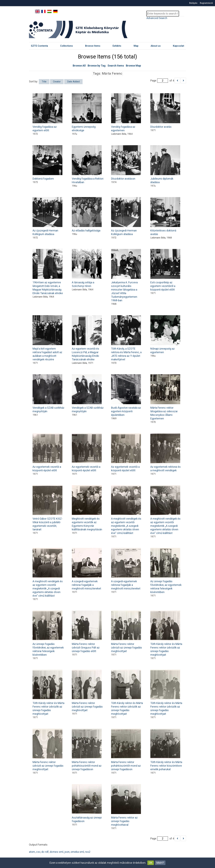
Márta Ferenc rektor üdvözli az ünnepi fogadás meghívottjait (127, 632)
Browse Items (93, 46)
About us (156, 46)
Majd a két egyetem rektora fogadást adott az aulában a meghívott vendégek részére (47, 338)
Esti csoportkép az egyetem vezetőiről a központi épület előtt (165, 270)
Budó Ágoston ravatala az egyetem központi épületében (126, 395)
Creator (57, 82)
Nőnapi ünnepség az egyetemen (165, 334)
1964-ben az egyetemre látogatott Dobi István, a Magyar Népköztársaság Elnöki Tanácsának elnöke (48, 272)
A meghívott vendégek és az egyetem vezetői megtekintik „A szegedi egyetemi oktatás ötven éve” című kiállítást (126, 510)
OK (151, 863)
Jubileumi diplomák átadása (165, 164)
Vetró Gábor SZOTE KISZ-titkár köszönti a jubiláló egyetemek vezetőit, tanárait (48, 508)
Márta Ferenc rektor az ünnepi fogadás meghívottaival (126, 805)
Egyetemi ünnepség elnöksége (87, 113)
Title (44, 82)
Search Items (116, 66)
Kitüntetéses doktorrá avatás (165, 216)
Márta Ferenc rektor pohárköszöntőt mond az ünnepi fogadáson (87, 750)
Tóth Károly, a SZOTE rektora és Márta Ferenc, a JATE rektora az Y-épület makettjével (126, 338)
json (67, 852)
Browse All (79, 66)
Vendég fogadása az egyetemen (126, 113)
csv (38, 852)
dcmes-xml (57, 852)
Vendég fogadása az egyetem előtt (47, 113)
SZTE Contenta (39, 46)
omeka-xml (77, 852)
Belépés (193, 3)
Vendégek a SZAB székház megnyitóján (48, 394)
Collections (67, 46)
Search (182, 14)
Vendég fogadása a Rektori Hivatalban (88, 164)
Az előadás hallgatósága (87, 215)
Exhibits (117, 46)
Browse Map (133, 66)
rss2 (88, 852)
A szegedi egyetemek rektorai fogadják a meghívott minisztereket (87, 569)
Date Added (73, 82)
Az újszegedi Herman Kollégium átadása (47, 216)
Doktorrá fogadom (47, 163)
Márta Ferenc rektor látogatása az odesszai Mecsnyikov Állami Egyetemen (165, 397)
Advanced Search (157, 18)
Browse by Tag (97, 66)
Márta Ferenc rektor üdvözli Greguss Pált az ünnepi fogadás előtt (87, 632)
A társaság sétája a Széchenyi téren (87, 268)
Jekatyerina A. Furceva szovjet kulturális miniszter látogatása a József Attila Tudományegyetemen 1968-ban (126, 275)
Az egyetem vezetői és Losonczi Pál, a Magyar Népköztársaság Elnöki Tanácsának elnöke (87, 338)
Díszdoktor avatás (165, 111)
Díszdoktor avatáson (126, 163)
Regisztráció (206, 3)
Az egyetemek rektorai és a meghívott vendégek (166, 453)
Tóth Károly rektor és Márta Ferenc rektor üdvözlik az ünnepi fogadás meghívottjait (166, 633)
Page (159, 81)
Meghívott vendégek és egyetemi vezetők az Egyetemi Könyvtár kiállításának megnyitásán (87, 508)
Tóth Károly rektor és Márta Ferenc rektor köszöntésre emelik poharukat (166, 750)
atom (32, 852)
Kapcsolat (178, 46)
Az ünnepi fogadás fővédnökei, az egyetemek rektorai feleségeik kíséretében (166, 571)
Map (136, 46)
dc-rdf (45, 852)
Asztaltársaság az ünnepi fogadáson (87, 803)
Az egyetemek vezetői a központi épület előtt (47, 453)
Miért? (160, 863)
